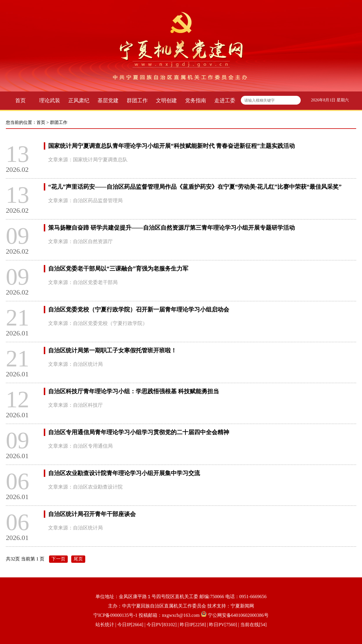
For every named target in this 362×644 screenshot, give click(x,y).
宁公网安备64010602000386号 (238, 615)
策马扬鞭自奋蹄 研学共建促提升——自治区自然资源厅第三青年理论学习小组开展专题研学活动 (172, 228)
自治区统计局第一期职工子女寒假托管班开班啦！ (112, 350)
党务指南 (196, 101)
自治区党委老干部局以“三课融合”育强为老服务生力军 (118, 269)
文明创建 (166, 101)
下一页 (58, 559)
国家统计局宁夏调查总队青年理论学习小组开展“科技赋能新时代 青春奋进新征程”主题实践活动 (172, 146)
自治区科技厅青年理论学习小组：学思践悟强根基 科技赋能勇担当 (134, 391)
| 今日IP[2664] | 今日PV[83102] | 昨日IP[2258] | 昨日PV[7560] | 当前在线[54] (190, 625)
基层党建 (108, 101)
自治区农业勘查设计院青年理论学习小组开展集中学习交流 (124, 473)
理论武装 (50, 101)
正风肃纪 (79, 101)
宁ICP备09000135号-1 (115, 615)
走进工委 (225, 101)
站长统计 (105, 625)
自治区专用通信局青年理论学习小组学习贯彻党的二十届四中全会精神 (139, 432)
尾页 (78, 559)
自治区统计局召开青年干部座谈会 (92, 514)
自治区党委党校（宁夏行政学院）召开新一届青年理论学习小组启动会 (139, 309)
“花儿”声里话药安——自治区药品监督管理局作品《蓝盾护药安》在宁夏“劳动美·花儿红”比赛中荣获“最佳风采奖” (195, 187)
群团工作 (137, 101)
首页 (20, 101)
